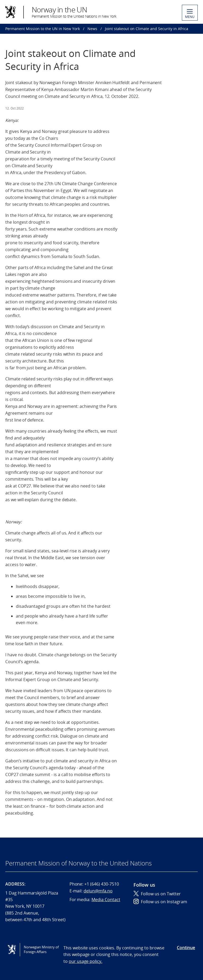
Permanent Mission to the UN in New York (43, 29)
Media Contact (106, 900)
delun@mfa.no (98, 891)
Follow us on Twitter (157, 894)
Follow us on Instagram (160, 902)
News (92, 29)
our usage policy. (86, 961)
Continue (186, 948)
